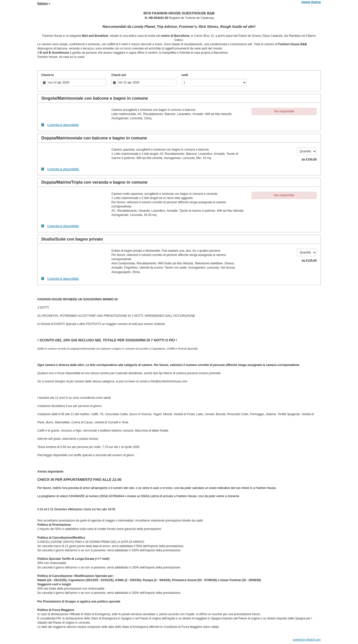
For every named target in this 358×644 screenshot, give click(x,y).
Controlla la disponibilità (60, 125)
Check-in (48, 75)
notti (185, 75)
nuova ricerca (311, 2)
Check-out (119, 75)
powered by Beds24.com (307, 640)
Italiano (44, 3)
